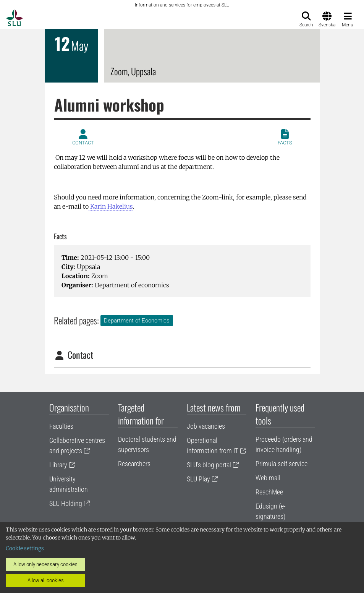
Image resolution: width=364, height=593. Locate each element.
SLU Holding (66, 503)
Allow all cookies (46, 580)
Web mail (268, 478)
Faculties (61, 426)
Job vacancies (206, 426)
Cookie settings (25, 548)
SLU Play (198, 479)
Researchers (134, 464)
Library (58, 465)
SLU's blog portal (209, 465)
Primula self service (281, 464)
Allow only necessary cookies (45, 564)
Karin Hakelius (111, 206)
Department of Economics (137, 321)
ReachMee (269, 492)
